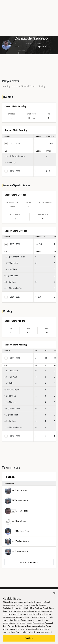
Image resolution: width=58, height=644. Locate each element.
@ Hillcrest (11, 276)
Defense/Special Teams (24, 86)
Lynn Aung (15, 521)
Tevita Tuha (16, 491)
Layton (10, 282)
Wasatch (11, 263)
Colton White (16, 501)
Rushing (6, 86)
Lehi (9, 383)
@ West (11, 269)
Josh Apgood (17, 511)
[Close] (54, 595)
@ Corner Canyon (15, 156)
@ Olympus (12, 390)
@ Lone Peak (12, 408)
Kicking (42, 86)
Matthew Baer (17, 531)
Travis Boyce (16, 551)
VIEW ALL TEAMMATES (29, 562)
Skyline (10, 396)
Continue (29, 640)
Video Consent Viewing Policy (38, 627)
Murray (10, 162)
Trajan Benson (17, 541)
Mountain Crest (14, 288)
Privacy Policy (14, 627)
